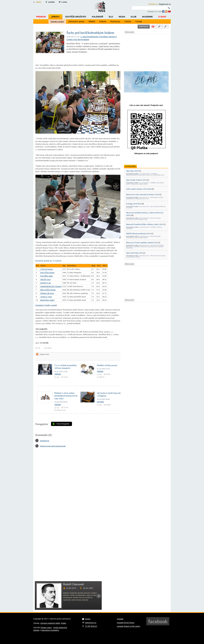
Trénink (128, 21)
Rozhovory (115, 21)
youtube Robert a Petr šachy (128, 626)
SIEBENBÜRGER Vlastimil (51, 286)
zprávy (39, 2)
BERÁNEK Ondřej (47, 300)
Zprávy (55, 17)
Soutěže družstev (76, 17)
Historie (103, 21)
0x (58, 377)
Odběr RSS (44, 354)
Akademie (147, 17)
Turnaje (139, 21)
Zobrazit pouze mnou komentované (53, 446)
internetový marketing (50, 630)
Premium (41, 17)
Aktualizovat (44, 441)
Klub (134, 17)
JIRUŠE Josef (45, 279)
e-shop (64, 2)
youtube (51, 2)
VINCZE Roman (46, 269)
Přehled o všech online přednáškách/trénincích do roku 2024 (66, 396)
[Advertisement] (145, 52)
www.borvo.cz (91, 623)
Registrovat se (165, 4)
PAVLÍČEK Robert (47, 273)
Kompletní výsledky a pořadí (46, 305)
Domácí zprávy (57, 21)
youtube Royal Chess (126, 623)
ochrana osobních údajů (50, 623)
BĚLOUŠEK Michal (48, 290)
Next (99, 596)
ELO (111, 17)
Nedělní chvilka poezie (107, 365)
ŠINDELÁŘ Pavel (47, 293)
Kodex (64, 623)
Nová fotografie (63, 424)
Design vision (46, 628)
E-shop (162, 17)
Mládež (92, 21)
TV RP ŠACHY (91, 626)
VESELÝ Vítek (46, 297)
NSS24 (122, 17)
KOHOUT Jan (46, 283)
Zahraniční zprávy (76, 21)
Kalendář (97, 17)
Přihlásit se (153, 4)
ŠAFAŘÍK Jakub (46, 276)
